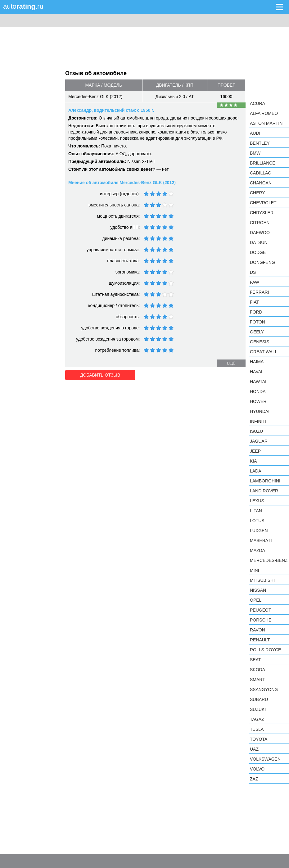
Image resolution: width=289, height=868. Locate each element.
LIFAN (256, 511)
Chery (257, 193)
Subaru (259, 699)
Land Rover (264, 491)
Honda (258, 391)
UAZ (254, 749)
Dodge (258, 252)
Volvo (257, 769)
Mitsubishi (262, 580)
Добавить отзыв (100, 375)
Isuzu (256, 431)
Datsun (259, 242)
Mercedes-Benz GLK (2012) (95, 97)
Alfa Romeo (264, 113)
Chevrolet (263, 203)
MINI (255, 570)
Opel (256, 600)
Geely (257, 332)
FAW (255, 282)
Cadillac (260, 173)
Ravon (257, 630)
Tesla (257, 729)
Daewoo (260, 233)
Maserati (261, 540)
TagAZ (257, 719)
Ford (256, 312)
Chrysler (262, 213)
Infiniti (258, 421)
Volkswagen (265, 759)
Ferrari (259, 292)
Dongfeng (262, 262)
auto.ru (23, 6)
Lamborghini (265, 481)
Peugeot (260, 610)
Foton (257, 322)
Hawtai (258, 382)
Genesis (260, 342)
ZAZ (254, 779)
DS (253, 272)
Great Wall (264, 352)
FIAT (254, 302)
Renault (260, 640)
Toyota (259, 739)
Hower (258, 401)
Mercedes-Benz (269, 560)
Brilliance (263, 163)
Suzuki (258, 709)
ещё (231, 363)
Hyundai (260, 411)
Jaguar (259, 441)
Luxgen (259, 531)
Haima (257, 362)
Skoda (257, 670)
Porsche (261, 620)
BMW (255, 153)
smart (257, 680)
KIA (253, 461)
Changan (261, 183)
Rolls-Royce (265, 650)
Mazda (257, 550)
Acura (257, 103)
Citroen (260, 223)
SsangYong (264, 689)
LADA (256, 471)
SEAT (255, 660)
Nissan (258, 590)
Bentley (260, 143)
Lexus (257, 501)
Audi (255, 133)
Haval (257, 372)
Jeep (255, 451)
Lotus (257, 521)
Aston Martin (266, 123)
